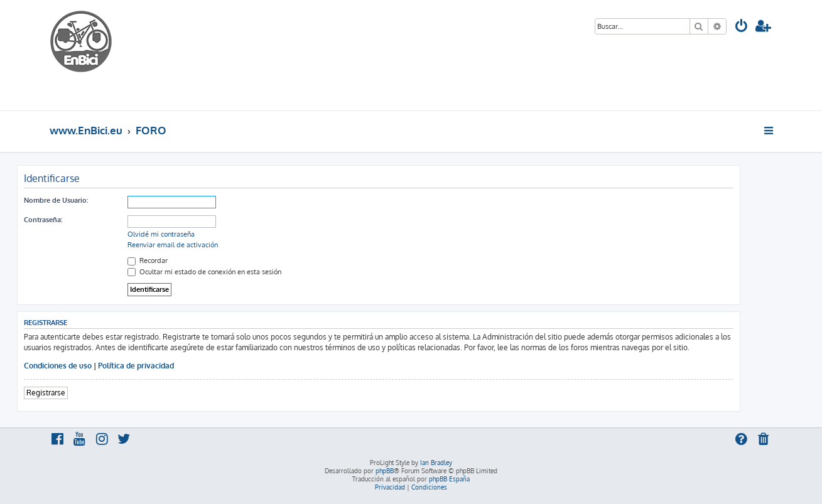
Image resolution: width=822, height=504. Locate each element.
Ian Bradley (436, 463)
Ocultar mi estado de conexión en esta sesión (204, 272)
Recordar (148, 260)
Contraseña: (43, 220)
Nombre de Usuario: (56, 200)
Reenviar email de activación (173, 245)
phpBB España (449, 479)
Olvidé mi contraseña (161, 234)
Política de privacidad (136, 366)
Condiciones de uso (58, 366)
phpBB (385, 471)
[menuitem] (742, 27)
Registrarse (46, 393)
